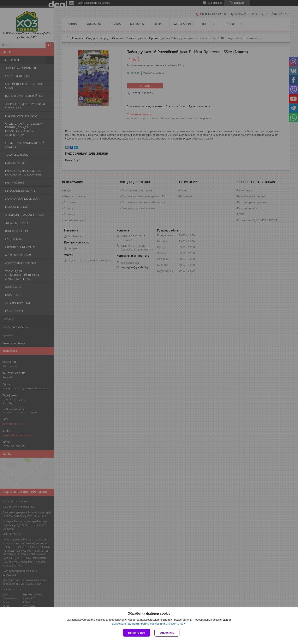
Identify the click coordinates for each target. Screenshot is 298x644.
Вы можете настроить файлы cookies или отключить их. (148, 624)
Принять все (136, 633)
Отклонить (167, 633)
